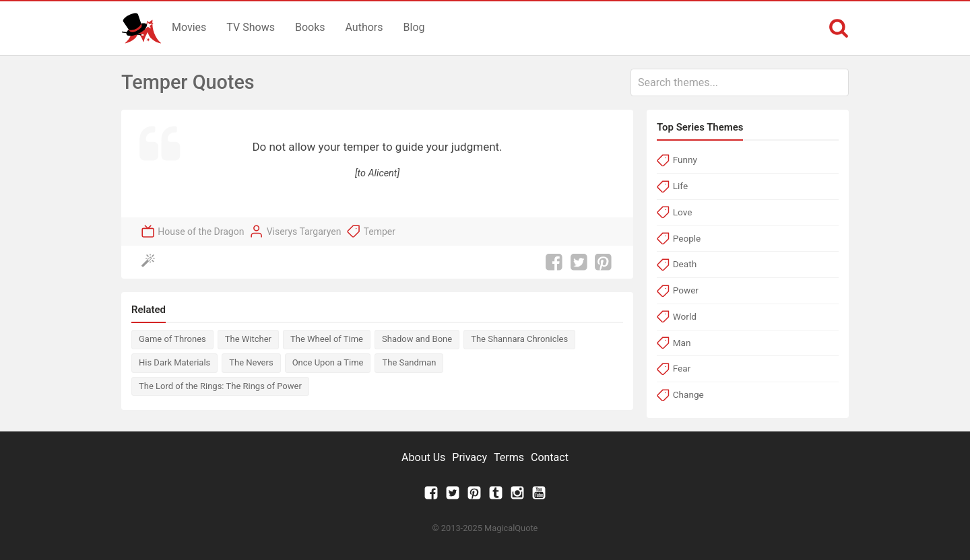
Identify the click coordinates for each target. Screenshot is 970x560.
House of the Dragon (201, 232)
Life (680, 186)
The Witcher (248, 339)
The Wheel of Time (327, 339)
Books (310, 27)
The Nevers (251, 362)
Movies (189, 27)
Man (682, 343)
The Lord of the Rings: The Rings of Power (220, 386)
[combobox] (740, 82)
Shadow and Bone (417, 339)
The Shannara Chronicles (519, 339)
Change (688, 394)
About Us (423, 457)
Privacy (470, 457)
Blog (414, 27)
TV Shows (251, 27)
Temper (380, 232)
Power (686, 290)
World (685, 316)
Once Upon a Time (328, 362)
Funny (685, 160)
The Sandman (409, 362)
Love (683, 212)
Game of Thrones (172, 339)
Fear (682, 368)
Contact (550, 457)
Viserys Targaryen (304, 232)
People (687, 238)
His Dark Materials (174, 362)
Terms (509, 457)
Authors (364, 27)
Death (685, 264)
